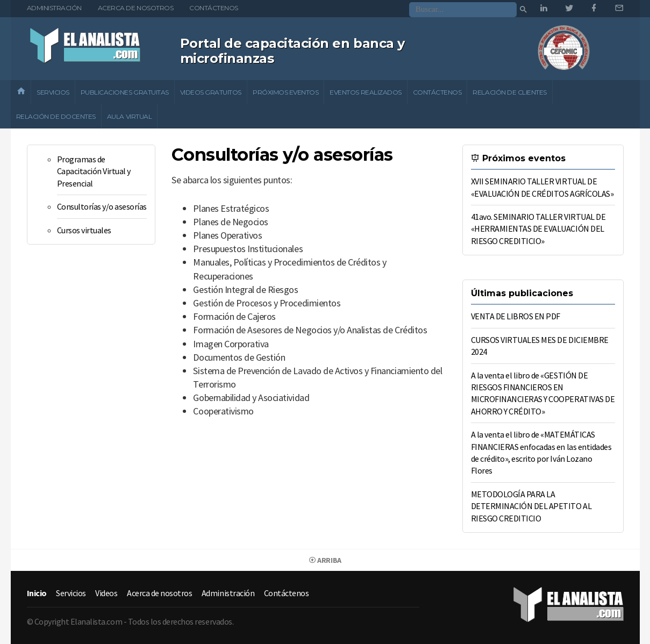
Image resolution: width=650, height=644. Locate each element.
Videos (106, 593)
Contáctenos (214, 8)
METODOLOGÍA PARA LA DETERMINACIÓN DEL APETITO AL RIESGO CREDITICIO (531, 506)
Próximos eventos (285, 92)
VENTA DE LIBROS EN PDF (516, 316)
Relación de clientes (509, 92)
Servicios (53, 92)
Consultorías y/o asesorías (102, 206)
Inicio (37, 593)
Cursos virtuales (84, 230)
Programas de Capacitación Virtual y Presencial (94, 171)
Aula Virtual (129, 116)
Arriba (325, 560)
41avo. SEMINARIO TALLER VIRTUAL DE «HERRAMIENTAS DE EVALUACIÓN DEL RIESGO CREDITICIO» (538, 229)
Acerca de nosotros (135, 8)
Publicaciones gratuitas (125, 92)
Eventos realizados (365, 92)
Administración (54, 8)
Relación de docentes (56, 116)
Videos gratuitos (211, 92)
